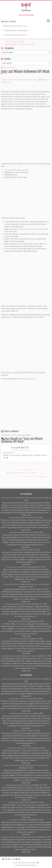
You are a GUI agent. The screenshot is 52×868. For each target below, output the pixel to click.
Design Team (19, 80)
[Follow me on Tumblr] (11, 22)
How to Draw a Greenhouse (15, 41)
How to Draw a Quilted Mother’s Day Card (21, 532)
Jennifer (9, 82)
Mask (3, 82)
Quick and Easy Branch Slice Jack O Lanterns (20, 473)
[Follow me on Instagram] (9, 22)
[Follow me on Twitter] (5, 22)
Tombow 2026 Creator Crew (14, 26)
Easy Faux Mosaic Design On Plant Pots (21, 518)
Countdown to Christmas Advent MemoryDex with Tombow (19, 656)
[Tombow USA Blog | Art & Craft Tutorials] (26, 7)
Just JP (33, 379)
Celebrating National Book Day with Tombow (19, 604)
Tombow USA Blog (27, 494)
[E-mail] (3, 22)
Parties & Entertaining (31, 80)
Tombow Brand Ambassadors (16, 30)
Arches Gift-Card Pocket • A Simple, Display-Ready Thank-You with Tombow (26, 584)
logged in (14, 435)
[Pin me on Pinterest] (15, 22)
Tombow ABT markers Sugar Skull (35, 476)
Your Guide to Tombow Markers (19, 639)
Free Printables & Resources (15, 35)
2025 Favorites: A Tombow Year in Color (20, 44)
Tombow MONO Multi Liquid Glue (17, 170)
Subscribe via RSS (9, 67)
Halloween (46, 80)
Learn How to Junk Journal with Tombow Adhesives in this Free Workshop (23, 498)
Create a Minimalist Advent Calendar (19, 621)
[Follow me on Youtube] (13, 22)
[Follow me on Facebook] (7, 22)
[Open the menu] (48, 21)
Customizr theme (31, 865)
